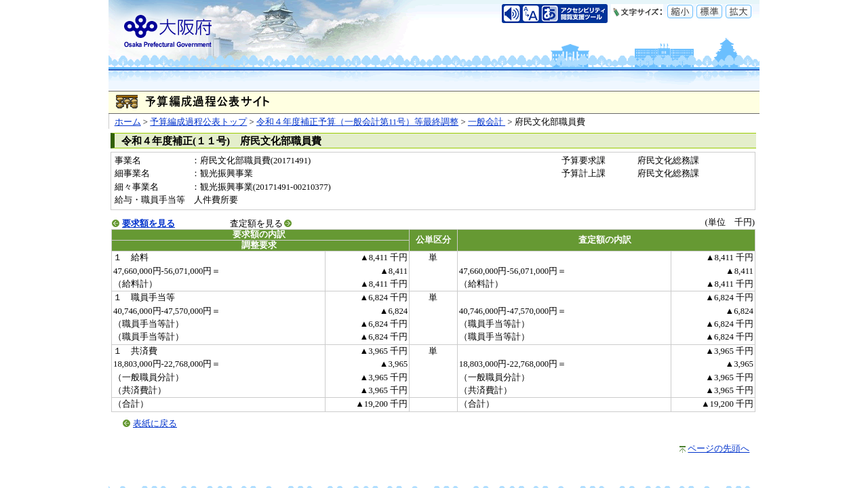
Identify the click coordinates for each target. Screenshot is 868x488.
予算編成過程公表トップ (198, 122)
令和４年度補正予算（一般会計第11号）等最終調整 (357, 122)
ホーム (128, 122)
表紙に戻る (155, 424)
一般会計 (487, 122)
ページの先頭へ (718, 449)
